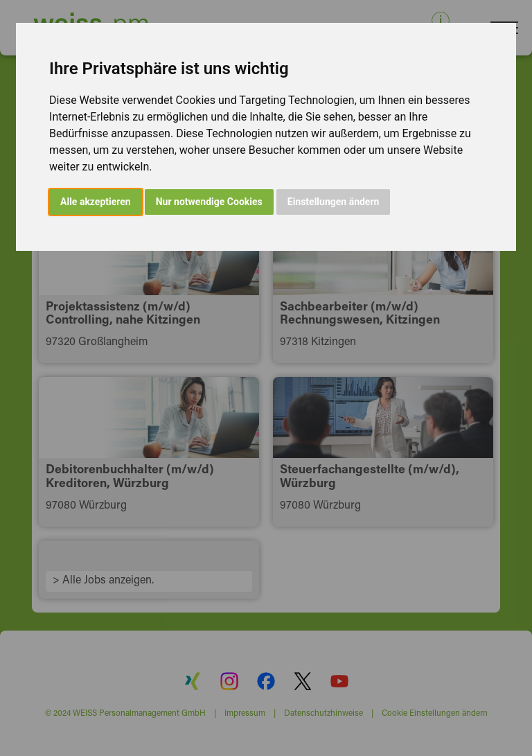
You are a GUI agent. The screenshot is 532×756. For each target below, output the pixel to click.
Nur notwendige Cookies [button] (209, 202)
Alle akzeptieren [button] (96, 202)
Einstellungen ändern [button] (334, 202)
